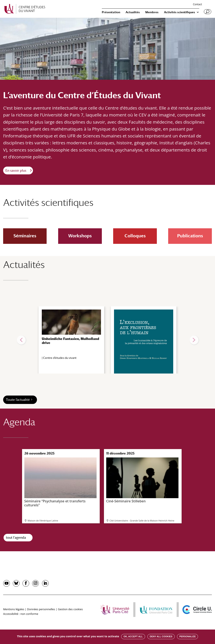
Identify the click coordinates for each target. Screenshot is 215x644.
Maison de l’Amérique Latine (43, 521)
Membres (152, 12)
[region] (107, 340)
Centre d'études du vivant (60, 358)
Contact (197, 5)
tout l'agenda (16, 538)
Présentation (111, 12)
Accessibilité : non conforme (21, 614)
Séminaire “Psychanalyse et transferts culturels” (60, 482)
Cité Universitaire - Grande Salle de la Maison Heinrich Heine (142, 521)
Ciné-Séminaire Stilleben (142, 480)
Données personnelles (41, 609)
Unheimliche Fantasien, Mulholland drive (70, 341)
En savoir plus (16, 170)
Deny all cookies (161, 636)
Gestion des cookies (70, 609)
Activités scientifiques (180, 12)
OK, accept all (133, 636)
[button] (21, 340)
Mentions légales (14, 609)
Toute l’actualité (18, 400)
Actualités (133, 12)
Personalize (187, 636)
